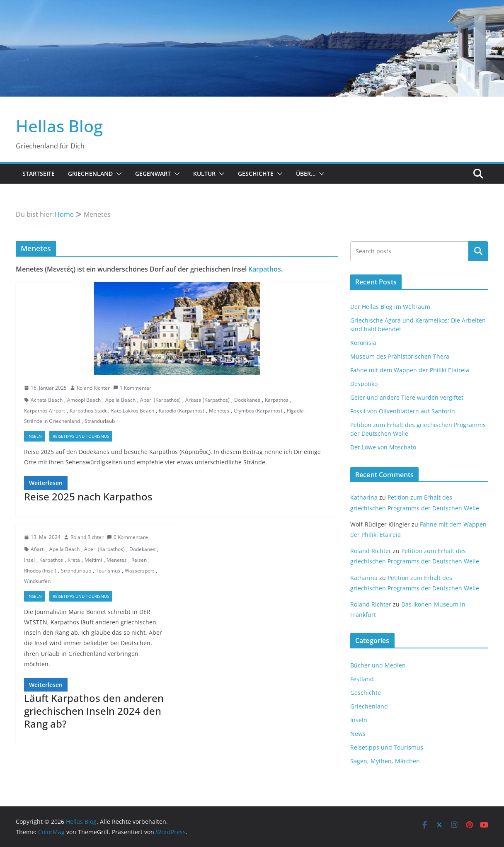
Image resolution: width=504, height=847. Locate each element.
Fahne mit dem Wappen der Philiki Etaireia (410, 370)
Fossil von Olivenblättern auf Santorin (403, 411)
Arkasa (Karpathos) (207, 400)
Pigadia (295, 411)
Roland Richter (93, 388)
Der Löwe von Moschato (383, 447)
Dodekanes (247, 400)
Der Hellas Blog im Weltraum (390, 307)
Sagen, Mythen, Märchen (385, 761)
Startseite (39, 174)
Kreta (74, 560)
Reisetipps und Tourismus (81, 436)
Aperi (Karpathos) (160, 400)
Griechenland (90, 174)
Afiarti (38, 549)
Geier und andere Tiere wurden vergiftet (407, 397)
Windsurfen (37, 581)
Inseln (35, 436)
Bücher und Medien (378, 665)
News (358, 734)
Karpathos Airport (45, 411)
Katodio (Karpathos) (182, 411)
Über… (306, 174)
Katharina (364, 497)
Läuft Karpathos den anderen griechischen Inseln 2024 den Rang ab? (94, 711)
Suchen (478, 251)
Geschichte (256, 174)
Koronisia (363, 343)
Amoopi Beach (84, 400)
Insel (29, 560)
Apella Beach (120, 400)
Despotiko (364, 384)
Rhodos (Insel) (40, 571)
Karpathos (265, 269)
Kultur (204, 174)
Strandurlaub (100, 421)
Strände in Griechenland (52, 421)
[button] (117, 174)
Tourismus (108, 571)
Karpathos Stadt (88, 411)
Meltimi (93, 560)
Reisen (139, 560)
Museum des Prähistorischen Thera (400, 356)
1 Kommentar (132, 388)
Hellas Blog (59, 126)
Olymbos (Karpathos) (258, 411)
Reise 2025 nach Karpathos (88, 496)
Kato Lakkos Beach (133, 411)
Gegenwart (153, 174)
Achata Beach (47, 400)
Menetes (219, 411)
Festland (362, 679)
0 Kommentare (127, 537)
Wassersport (139, 571)
